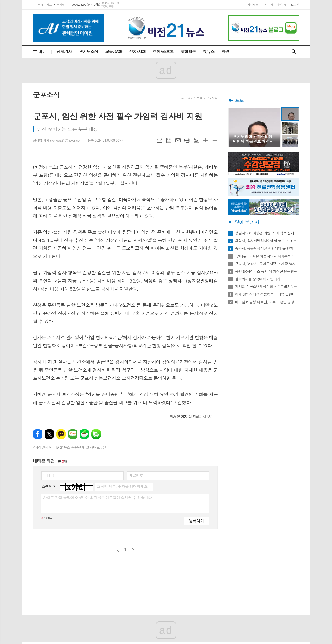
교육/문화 (114, 51)
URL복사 (159, 140)
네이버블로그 (73, 434)
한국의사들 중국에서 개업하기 (258, 279)
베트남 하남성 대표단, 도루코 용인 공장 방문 (267, 302)
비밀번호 (136, 475)
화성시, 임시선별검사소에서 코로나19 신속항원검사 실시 (267, 241)
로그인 (295, 4)
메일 (178, 140)
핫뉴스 (209, 51)
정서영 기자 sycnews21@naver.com (58, 140)
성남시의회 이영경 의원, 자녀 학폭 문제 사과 (267, 233)
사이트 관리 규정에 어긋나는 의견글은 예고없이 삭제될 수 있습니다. (98, 497)
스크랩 (196, 140)
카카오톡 (61, 434)
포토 (239, 100)
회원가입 (282, 4)
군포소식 (212, 98)
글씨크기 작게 (215, 140)
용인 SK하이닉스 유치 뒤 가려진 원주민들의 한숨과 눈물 (267, 271)
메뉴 (42, 51)
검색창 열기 (294, 52)
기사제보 (253, 4)
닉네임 (48, 475)
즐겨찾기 (62, 4)
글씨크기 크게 (206, 140)
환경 (225, 51)
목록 (169, 140)
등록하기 (196, 521)
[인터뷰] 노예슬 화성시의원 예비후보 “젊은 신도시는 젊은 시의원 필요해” (267, 256)
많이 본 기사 (247, 222)
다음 (133, 550)
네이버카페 (84, 434)
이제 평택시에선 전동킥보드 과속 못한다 (265, 294)
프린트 (187, 140)
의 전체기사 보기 (192, 417)
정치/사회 (137, 51)
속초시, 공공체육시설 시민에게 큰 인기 (264, 248)
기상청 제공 (107, 6)
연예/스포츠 (163, 51)
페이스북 (38, 434)
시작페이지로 (43, 4)
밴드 (96, 434)
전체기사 (64, 51)
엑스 (49, 434)
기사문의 (267, 4)
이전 (118, 550)
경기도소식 (89, 51)
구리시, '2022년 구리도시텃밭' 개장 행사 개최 (267, 264)
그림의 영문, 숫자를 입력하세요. (122, 486)
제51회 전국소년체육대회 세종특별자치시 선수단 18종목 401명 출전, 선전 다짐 (267, 287)
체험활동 (188, 51)
